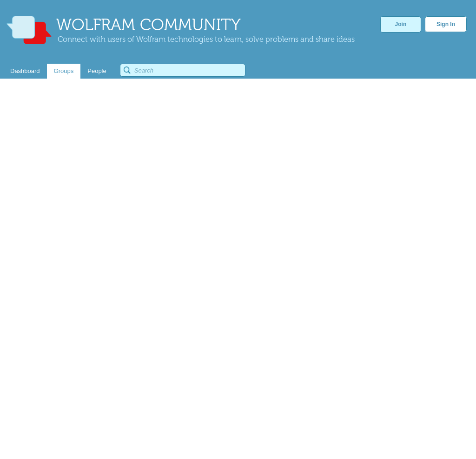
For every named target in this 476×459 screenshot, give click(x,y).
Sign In (446, 24)
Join (401, 24)
